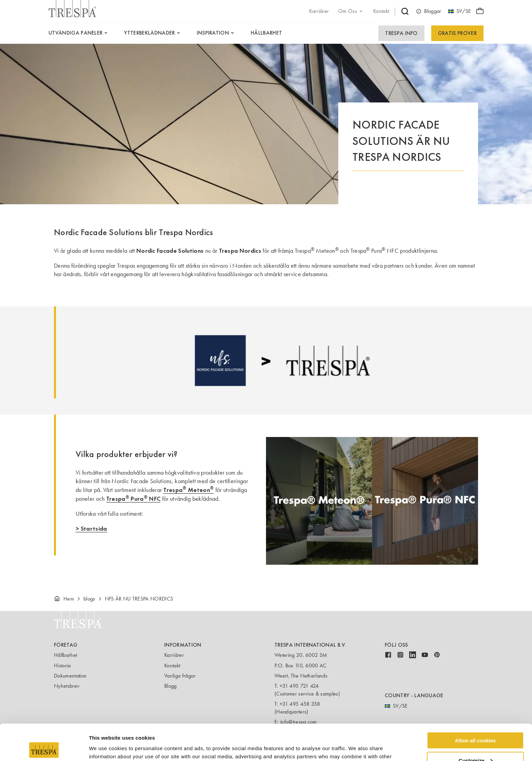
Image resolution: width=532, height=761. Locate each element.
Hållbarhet (65, 655)
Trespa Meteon (188, 490)
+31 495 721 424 (299, 686)
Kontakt (172, 665)
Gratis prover (457, 33)
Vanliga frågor (180, 676)
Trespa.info (401, 33)
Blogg (170, 686)
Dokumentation (70, 676)
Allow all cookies (476, 704)
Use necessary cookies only (475, 744)
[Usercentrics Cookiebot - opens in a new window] (44, 748)
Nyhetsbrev (67, 686)
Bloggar (429, 11)
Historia (62, 665)
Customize (476, 724)
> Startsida (91, 528)
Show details (105, 747)
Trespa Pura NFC (133, 499)
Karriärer (174, 655)
